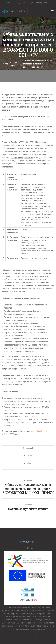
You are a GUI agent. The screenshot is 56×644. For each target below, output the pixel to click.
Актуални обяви (14, 64)
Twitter (28, 456)
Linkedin (28, 463)
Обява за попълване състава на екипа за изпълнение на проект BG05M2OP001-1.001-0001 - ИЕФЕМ (28, 489)
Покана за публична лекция (28, 509)
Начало (5, 64)
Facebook (28, 448)
